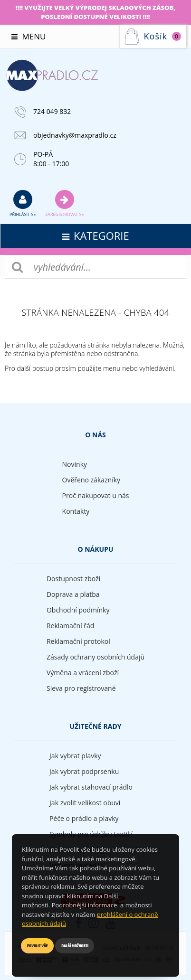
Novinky (75, 464)
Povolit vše (38, 946)
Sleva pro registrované (81, 688)
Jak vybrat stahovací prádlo (91, 787)
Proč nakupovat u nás (96, 495)
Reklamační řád (70, 626)
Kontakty (76, 511)
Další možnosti (75, 946)
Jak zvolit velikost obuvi (85, 803)
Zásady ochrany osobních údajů (95, 657)
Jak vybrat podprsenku (84, 771)
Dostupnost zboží (73, 579)
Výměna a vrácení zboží (83, 673)
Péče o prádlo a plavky (84, 818)
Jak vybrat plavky (75, 756)
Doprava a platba (73, 594)
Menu (29, 36)
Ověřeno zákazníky (91, 480)
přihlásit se (23, 203)
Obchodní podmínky (78, 610)
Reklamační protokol (78, 641)
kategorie (96, 236)
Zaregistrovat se (64, 203)
